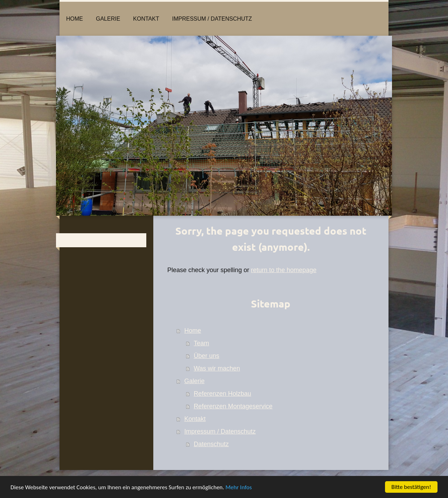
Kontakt (195, 419)
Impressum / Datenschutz (220, 431)
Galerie (195, 381)
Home (193, 331)
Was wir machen (217, 368)
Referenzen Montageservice (233, 406)
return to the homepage (284, 270)
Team (202, 343)
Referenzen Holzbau (223, 394)
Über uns (207, 356)
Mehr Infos (239, 487)
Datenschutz (211, 444)
